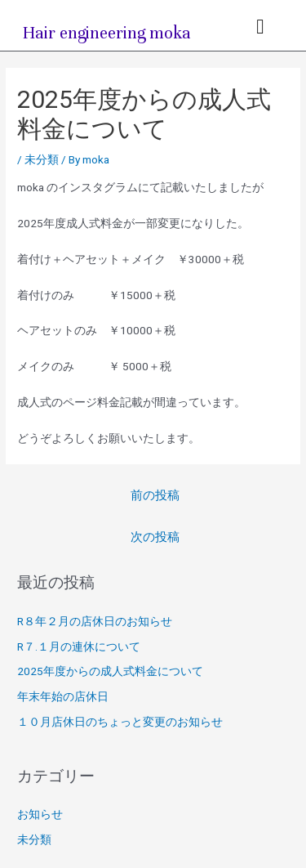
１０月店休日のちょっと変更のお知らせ (120, 722)
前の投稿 (155, 495)
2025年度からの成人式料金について (110, 671)
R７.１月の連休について (79, 647)
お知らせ (40, 814)
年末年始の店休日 (63, 696)
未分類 (42, 159)
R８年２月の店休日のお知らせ (95, 621)
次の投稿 (155, 537)
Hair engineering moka (107, 33)
